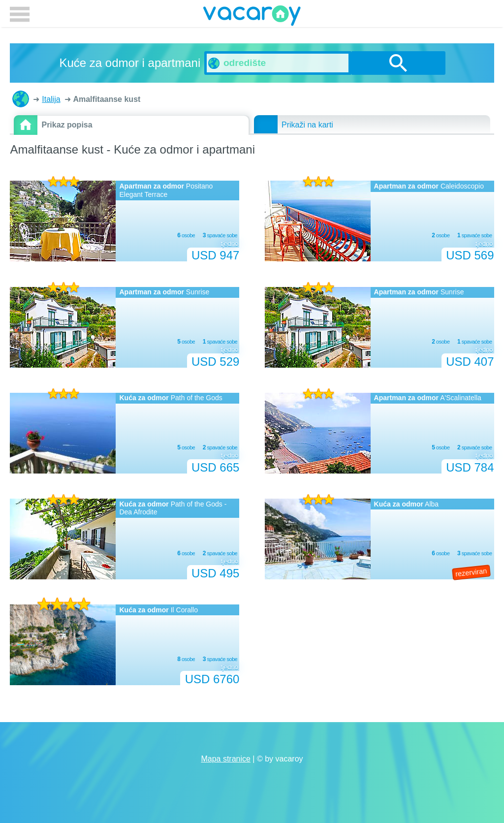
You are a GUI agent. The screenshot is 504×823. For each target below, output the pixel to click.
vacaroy (252, 17)
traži (398, 63)
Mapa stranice (226, 759)
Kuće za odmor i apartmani (21, 99)
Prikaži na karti (307, 125)
